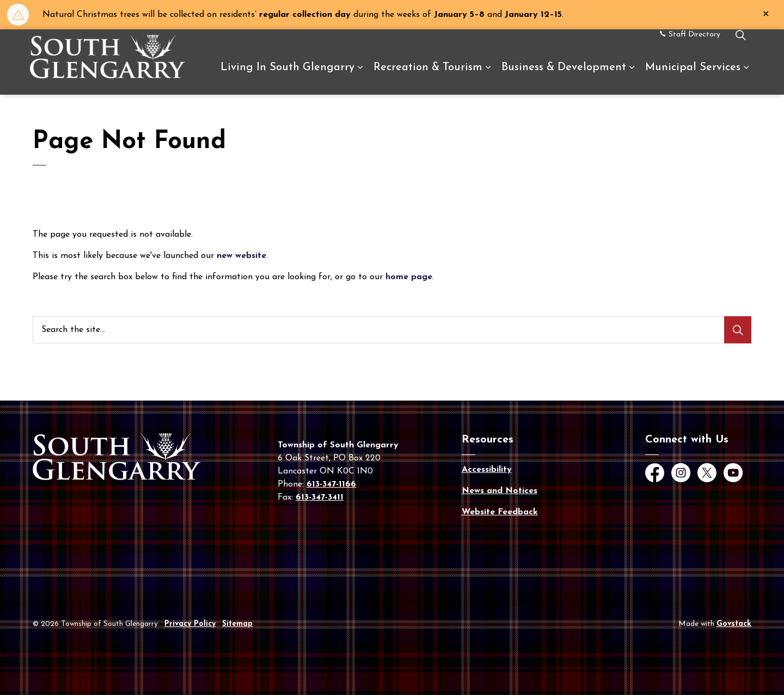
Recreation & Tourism (428, 78)
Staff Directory (690, 45)
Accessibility (487, 470)
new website (241, 256)
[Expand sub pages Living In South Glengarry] (360, 78)
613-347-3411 (320, 497)
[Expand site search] (740, 46)
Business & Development (564, 78)
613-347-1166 (331, 484)
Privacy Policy (190, 624)
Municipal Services (693, 78)
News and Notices (500, 491)
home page (409, 277)
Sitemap (237, 624)
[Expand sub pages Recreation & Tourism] (488, 78)
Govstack (734, 624)
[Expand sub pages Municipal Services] (746, 78)
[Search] (738, 330)
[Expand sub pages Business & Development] (632, 78)
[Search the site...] (392, 330)
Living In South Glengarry (287, 78)
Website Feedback (500, 512)
